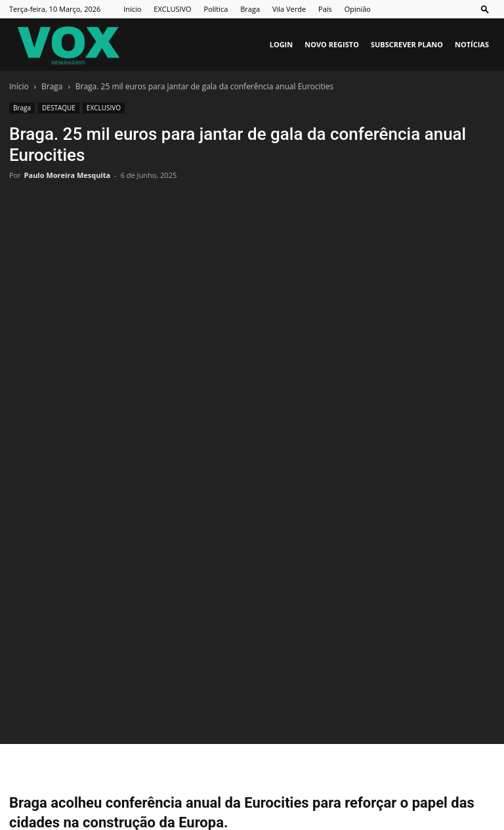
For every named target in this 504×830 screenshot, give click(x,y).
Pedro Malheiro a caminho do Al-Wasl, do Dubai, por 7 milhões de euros (382, 706)
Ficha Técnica (229, 782)
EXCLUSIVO (172, 9)
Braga (250, 9)
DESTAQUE (59, 108)
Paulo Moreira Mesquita (68, 175)
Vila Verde (289, 9)
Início (132, 9)
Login (282, 44)
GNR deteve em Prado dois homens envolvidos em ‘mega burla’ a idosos (119, 706)
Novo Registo (332, 44)
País (325, 9)
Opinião (358, 9)
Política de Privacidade (382, 782)
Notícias (472, 44)
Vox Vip (450, 782)
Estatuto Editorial (297, 782)
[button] (485, 9)
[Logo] (68, 45)
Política (216, 9)
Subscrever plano (407, 44)
